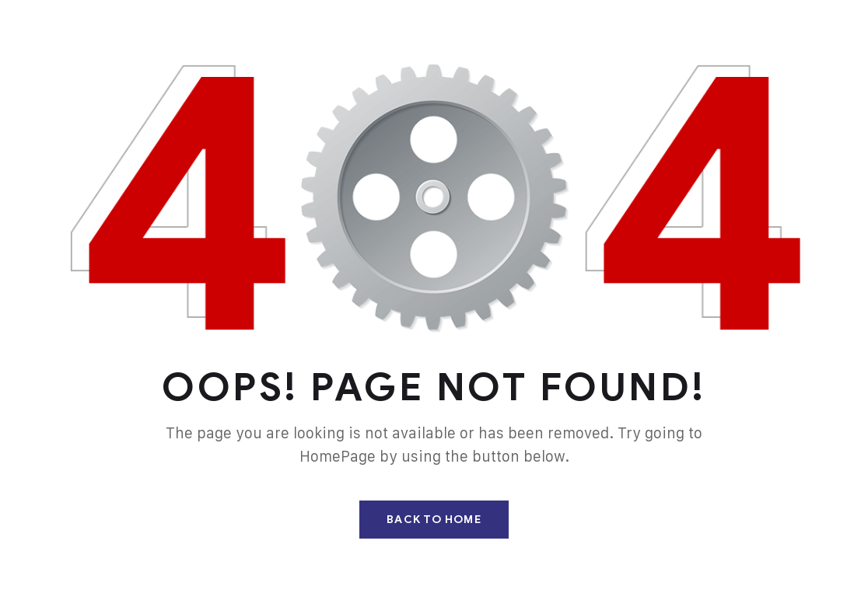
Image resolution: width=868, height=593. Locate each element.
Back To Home (434, 520)
